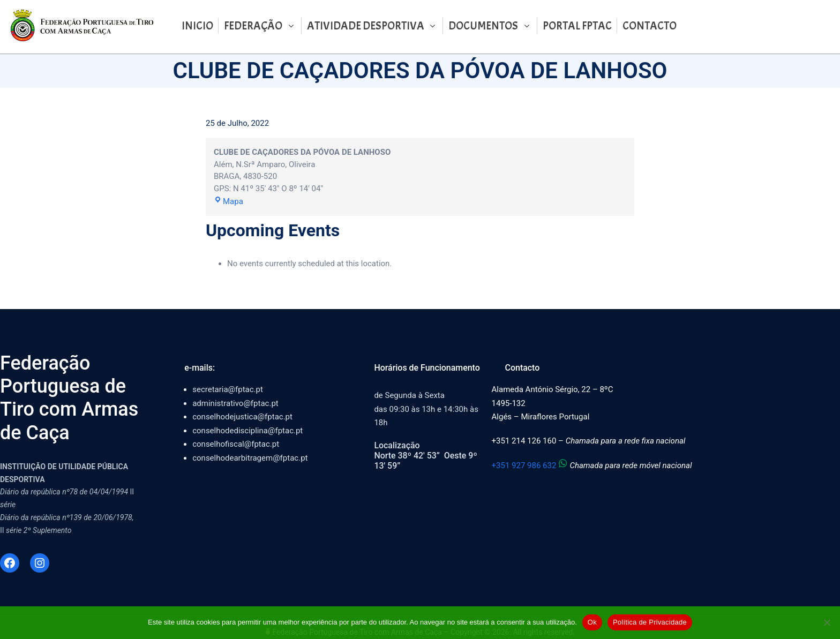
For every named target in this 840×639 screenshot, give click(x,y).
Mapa (228, 201)
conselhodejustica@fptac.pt (242, 417)
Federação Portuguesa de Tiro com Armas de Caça (69, 398)
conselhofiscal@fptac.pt (236, 444)
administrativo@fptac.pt (235, 403)
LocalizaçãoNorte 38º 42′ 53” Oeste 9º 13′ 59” (425, 456)
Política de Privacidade (650, 622)
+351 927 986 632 (531, 465)
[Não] (827, 622)
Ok (592, 622)
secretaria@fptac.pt (228, 389)
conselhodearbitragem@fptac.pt (250, 458)
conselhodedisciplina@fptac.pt (247, 431)
